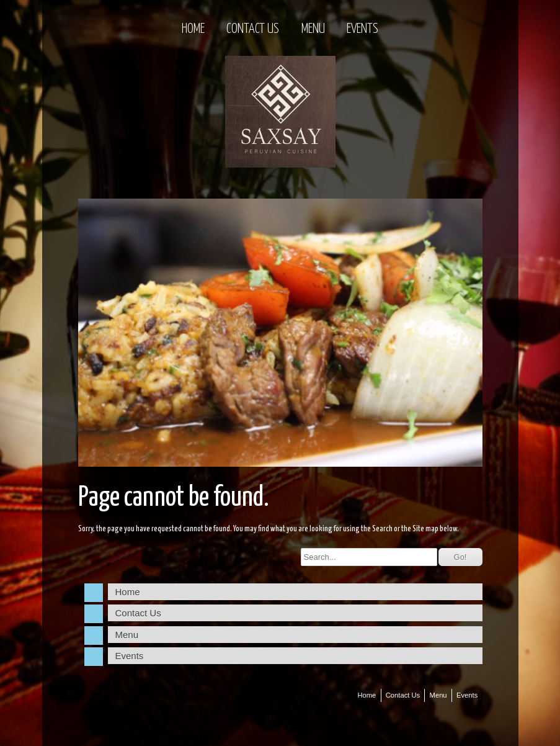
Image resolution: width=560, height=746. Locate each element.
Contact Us (253, 29)
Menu (313, 29)
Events (362, 29)
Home (193, 29)
